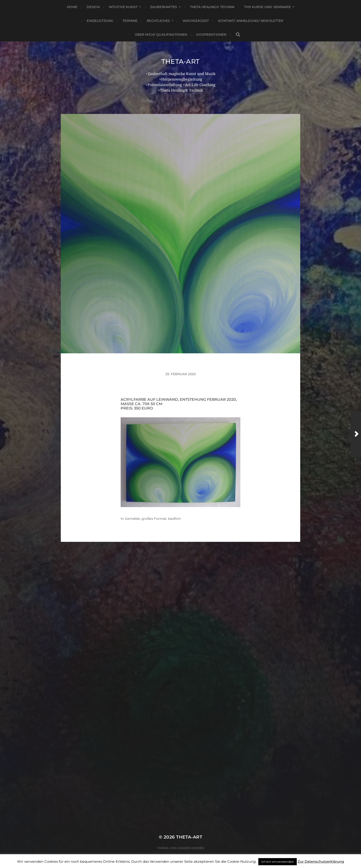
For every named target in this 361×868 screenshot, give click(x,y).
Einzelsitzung (100, 21)
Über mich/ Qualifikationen (161, 35)
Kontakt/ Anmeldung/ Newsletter (251, 21)
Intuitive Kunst (123, 7)
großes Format (154, 519)
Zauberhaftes (164, 7)
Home (72, 7)
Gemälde (132, 519)
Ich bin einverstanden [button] (278, 862)
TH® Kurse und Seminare (267, 7)
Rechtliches (158, 21)
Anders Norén (191, 848)
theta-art (180, 61)
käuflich (174, 519)
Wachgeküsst (196, 21)
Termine (130, 21)
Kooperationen (211, 35)
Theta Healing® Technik (212, 7)
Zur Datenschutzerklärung (321, 861)
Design (93, 7)
